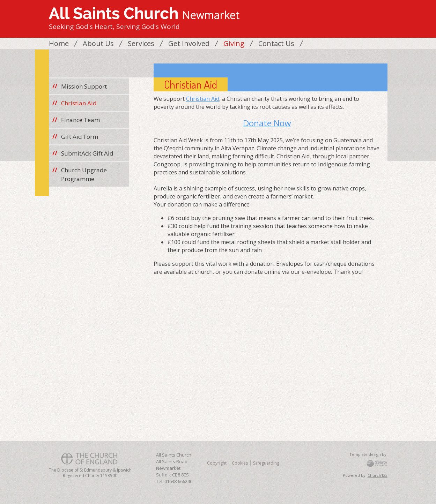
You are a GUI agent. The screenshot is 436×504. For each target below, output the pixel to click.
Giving (234, 43)
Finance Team (80, 120)
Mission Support (84, 86)
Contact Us (276, 43)
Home (59, 43)
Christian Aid (203, 99)
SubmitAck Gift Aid (87, 153)
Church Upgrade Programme (84, 174)
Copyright (217, 463)
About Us (98, 43)
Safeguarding (266, 463)
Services (141, 43)
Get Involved (189, 43)
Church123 (378, 475)
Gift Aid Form (80, 137)
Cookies (240, 463)
